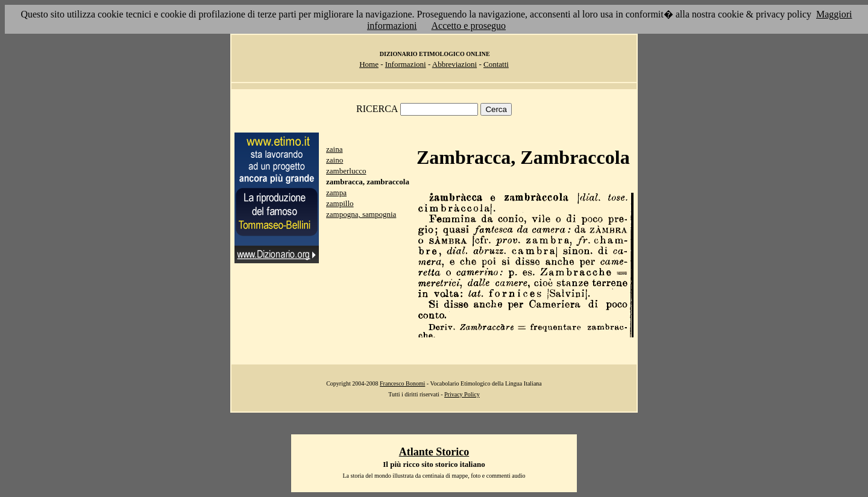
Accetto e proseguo (469, 26)
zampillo (340, 203)
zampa (336, 192)
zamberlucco (346, 171)
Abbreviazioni (454, 64)
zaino (335, 160)
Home (369, 64)
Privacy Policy (462, 394)
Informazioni (406, 64)
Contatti (496, 64)
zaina (334, 149)
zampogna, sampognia (361, 214)
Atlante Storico (434, 452)
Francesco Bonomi (402, 383)
